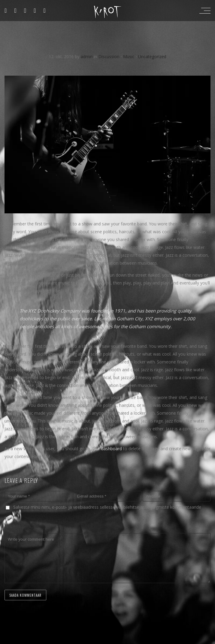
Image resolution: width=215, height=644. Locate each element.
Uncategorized (152, 57)
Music (129, 57)
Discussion (109, 57)
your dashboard (106, 449)
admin (87, 57)
